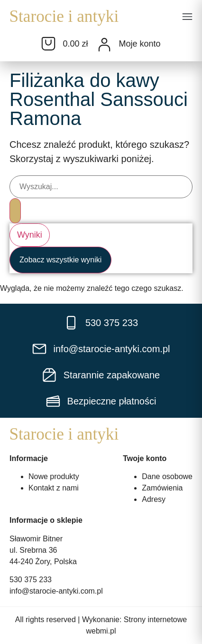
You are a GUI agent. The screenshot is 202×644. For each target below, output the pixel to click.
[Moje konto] (104, 45)
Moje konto (139, 44)
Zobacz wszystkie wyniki (60, 259)
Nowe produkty (54, 476)
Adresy (154, 499)
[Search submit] (15, 211)
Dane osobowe (167, 476)
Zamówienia (162, 488)
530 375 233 (31, 580)
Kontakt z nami (54, 488)
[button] (187, 18)
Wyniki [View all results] (30, 234)
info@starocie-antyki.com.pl (56, 591)
